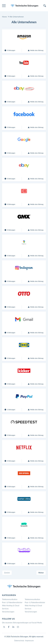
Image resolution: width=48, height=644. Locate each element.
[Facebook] (9, 627)
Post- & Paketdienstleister (12, 602)
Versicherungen (8, 612)
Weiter (41, 573)
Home (4, 17)
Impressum (30, 640)
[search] (45, 6)
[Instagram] (18, 627)
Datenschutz (19, 640)
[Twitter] (4, 627)
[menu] (4, 6)
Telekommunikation (10, 599)
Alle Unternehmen (17, 17)
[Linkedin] (13, 627)
